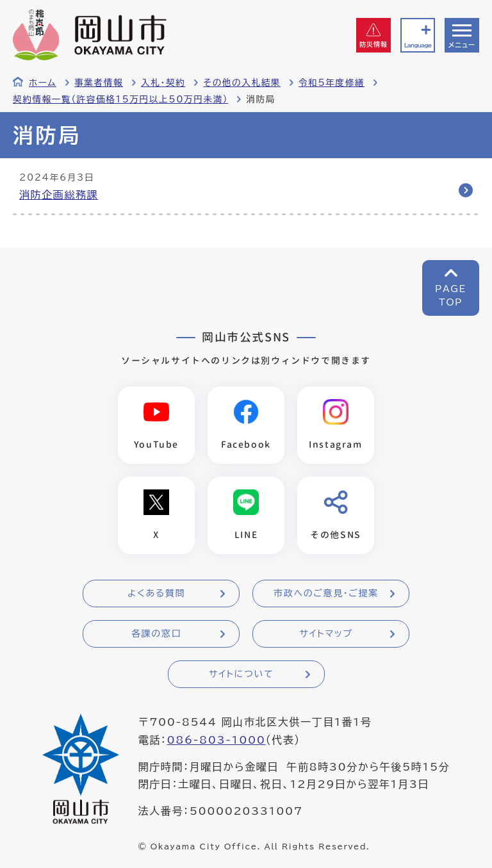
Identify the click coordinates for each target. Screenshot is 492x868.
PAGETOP (451, 296)
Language (418, 45)
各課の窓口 (156, 634)
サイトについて (241, 674)
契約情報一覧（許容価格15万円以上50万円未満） (120, 99)
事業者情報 (99, 83)
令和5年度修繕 (332, 83)
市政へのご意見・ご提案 (326, 593)
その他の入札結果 (242, 83)
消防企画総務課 (59, 195)
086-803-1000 (216, 740)
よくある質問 (156, 593)
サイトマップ (326, 634)
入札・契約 (163, 83)
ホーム (43, 83)
